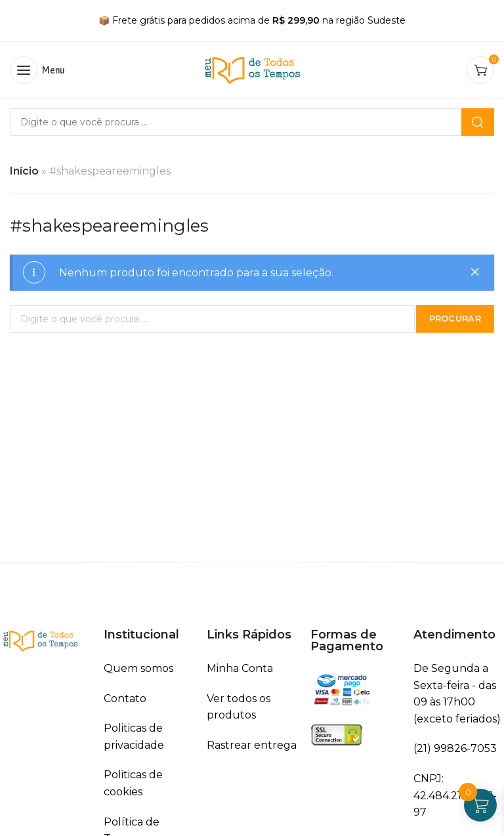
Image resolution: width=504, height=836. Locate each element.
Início (24, 171)
